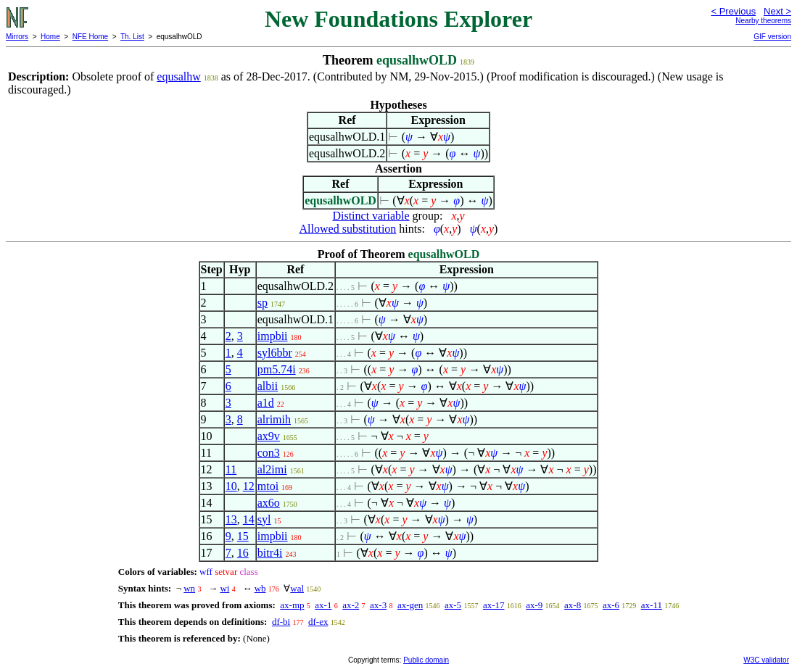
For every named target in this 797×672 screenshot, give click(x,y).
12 (249, 486)
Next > (777, 11)
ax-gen (410, 605)
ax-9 (534, 605)
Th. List (132, 37)
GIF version (772, 37)
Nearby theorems (763, 21)
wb (260, 588)
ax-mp (292, 605)
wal (297, 588)
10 (231, 486)
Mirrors (17, 37)
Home (50, 37)
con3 (269, 453)
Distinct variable (371, 216)
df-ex (318, 622)
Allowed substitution (348, 229)
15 (243, 536)
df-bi (281, 622)
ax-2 (351, 605)
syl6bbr (275, 353)
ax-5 (453, 605)
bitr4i (270, 553)
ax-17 (494, 605)
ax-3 (378, 605)
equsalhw (178, 76)
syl (264, 519)
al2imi (272, 469)
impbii (273, 336)
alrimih (274, 419)
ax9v (269, 436)
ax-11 (652, 605)
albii (268, 386)
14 (249, 519)
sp (263, 303)
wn (189, 588)
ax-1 (323, 605)
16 (243, 553)
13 (231, 519)
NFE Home (90, 37)
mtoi (268, 486)
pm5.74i (277, 369)
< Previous (733, 11)
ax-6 (611, 605)
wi (224, 588)
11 (231, 469)
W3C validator (766, 660)
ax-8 (573, 605)
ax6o (269, 503)
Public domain (426, 660)
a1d (266, 403)
